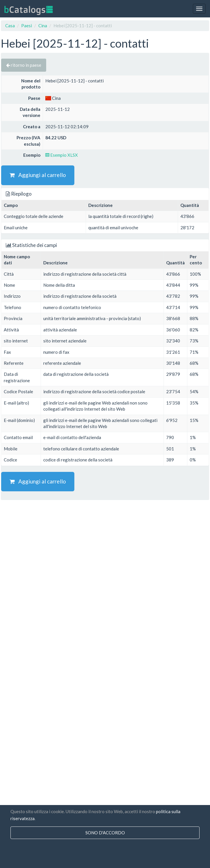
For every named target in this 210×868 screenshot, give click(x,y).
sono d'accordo (105, 833)
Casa (10, 26)
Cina (43, 26)
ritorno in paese (24, 65)
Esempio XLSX (62, 155)
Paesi (27, 26)
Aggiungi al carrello (38, 175)
